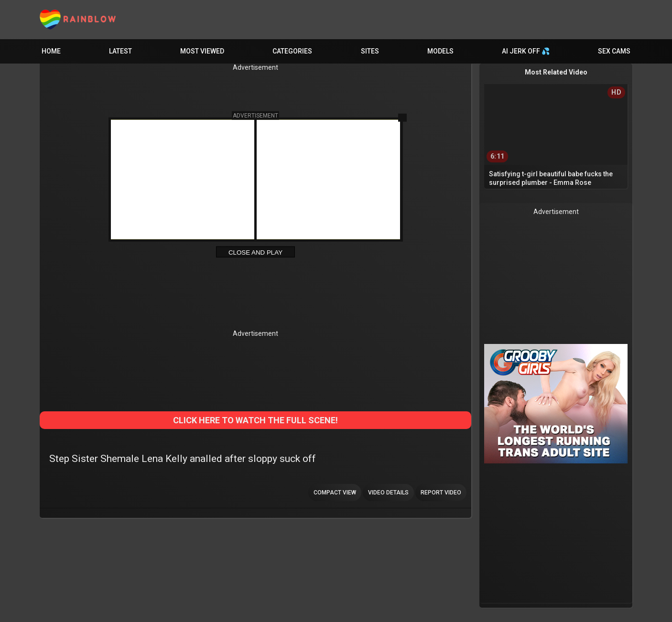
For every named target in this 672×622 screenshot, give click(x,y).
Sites (370, 51)
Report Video (441, 493)
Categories (292, 51)
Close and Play (255, 252)
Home (51, 51)
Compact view (335, 493)
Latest (120, 51)
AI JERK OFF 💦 (526, 51)
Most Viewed (202, 51)
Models (440, 51)
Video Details (388, 493)
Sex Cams (614, 51)
